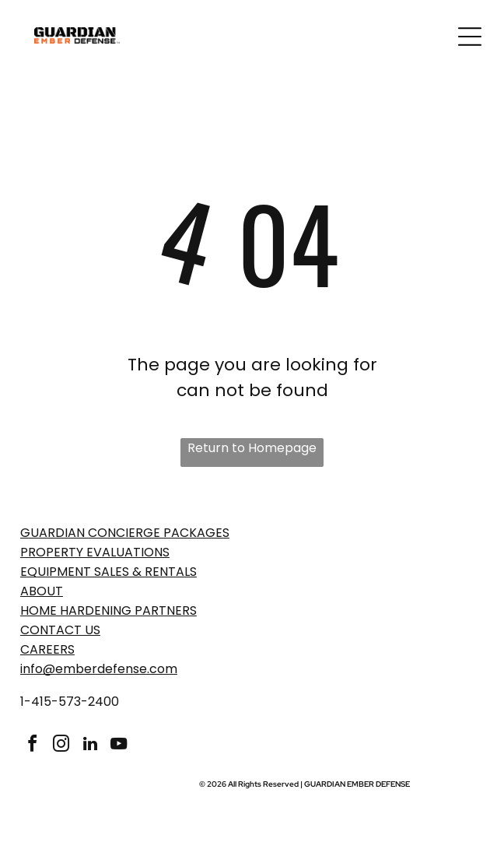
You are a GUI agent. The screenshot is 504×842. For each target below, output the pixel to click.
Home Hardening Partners (108, 610)
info (31, 669)
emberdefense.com (116, 669)
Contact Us (60, 630)
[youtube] (119, 746)
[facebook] (33, 746)
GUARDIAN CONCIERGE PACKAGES (125, 533)
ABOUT (42, 591)
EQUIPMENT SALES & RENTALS (108, 572)
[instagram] (61, 746)
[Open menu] (470, 37)
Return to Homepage (252, 448)
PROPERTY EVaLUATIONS (95, 552)
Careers (47, 649)
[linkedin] (90, 746)
